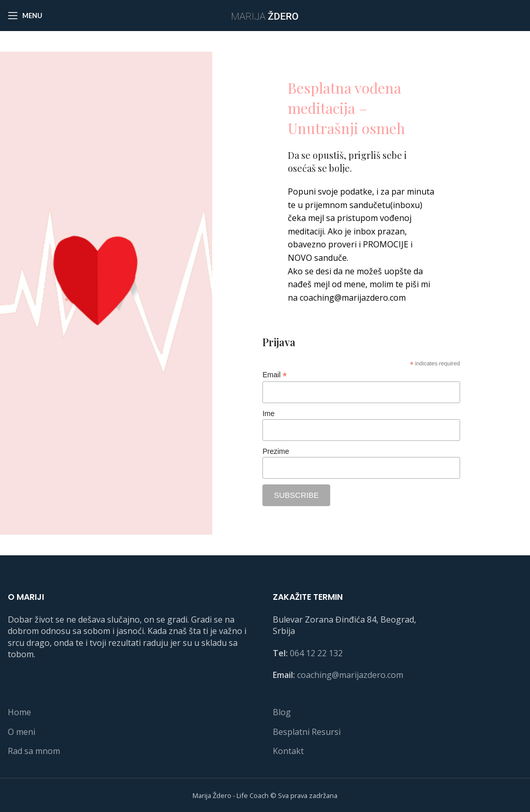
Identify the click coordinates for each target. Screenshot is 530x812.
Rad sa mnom (34, 751)
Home (19, 712)
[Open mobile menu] (25, 16)
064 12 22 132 (316, 653)
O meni (21, 732)
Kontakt (288, 751)
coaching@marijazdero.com (350, 675)
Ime (268, 414)
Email (275, 375)
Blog (282, 712)
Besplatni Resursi (307, 732)
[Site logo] (265, 14)
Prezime (276, 451)
